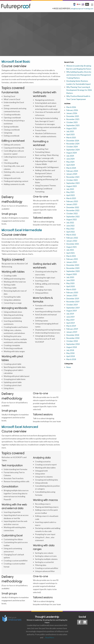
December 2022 (73, 210)
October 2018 (72, 344)
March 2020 (71, 292)
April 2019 (71, 326)
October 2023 (72, 183)
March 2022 (71, 238)
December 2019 (73, 302)
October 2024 (72, 150)
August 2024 (72, 156)
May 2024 (70, 165)
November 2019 (73, 305)
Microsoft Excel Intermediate (22, 230)
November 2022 (73, 213)
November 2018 (73, 341)
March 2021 (71, 259)
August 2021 (72, 250)
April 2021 (71, 256)
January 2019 (72, 335)
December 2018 (73, 338)
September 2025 (73, 128)
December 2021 (73, 247)
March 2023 (71, 201)
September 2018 (73, 347)
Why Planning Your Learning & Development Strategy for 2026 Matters (79, 93)
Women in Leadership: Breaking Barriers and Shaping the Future (79, 69)
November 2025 (73, 122)
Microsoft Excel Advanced (20, 427)
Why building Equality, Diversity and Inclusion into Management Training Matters (79, 78)
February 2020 (72, 295)
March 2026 (71, 110)
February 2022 (72, 241)
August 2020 (72, 277)
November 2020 (73, 271)
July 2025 (70, 134)
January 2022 (72, 244)
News (69, 370)
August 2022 (72, 223)
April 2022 (71, 235)
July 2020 (70, 280)
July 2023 (70, 192)
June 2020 (71, 283)
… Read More (49, 637)
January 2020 (72, 298)
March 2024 (71, 171)
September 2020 (73, 274)
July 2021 (70, 253)
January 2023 (72, 207)
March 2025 (71, 141)
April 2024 (71, 168)
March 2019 (71, 329)
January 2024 (72, 177)
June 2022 (71, 229)
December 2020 (73, 268)
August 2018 (72, 350)
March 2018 (71, 362)
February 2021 (72, 262)
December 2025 (73, 119)
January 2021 (72, 265)
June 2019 (71, 320)
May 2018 (70, 356)
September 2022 (73, 219)
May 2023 (70, 195)
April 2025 (71, 137)
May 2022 (70, 232)
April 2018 (71, 359)
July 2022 (70, 226)
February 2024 (72, 174)
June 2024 (71, 162)
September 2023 (73, 186)
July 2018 (70, 353)
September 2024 (73, 153)
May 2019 (70, 323)
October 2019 (72, 308)
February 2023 (72, 204)
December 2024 (73, 144)
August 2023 (72, 189)
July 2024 (70, 159)
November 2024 (73, 147)
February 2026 (72, 113)
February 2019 (72, 332)
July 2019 (70, 317)
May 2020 (70, 286)
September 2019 (73, 311)
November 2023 (73, 180)
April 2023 (71, 198)
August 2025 (72, 131)
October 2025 (72, 125)
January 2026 (72, 116)
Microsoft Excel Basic (16, 62)
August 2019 (72, 314)
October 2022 (72, 216)
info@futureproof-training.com (80, 8)
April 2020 (71, 289)
